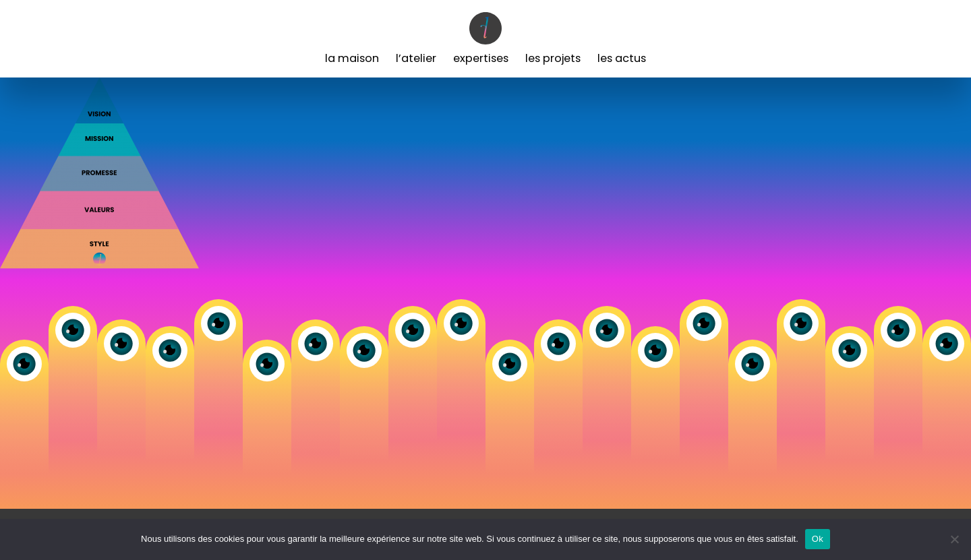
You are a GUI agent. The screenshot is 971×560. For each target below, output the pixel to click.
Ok (818, 539)
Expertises (481, 58)
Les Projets (553, 58)
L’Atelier (416, 58)
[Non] (954, 539)
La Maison (352, 58)
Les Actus (622, 58)
